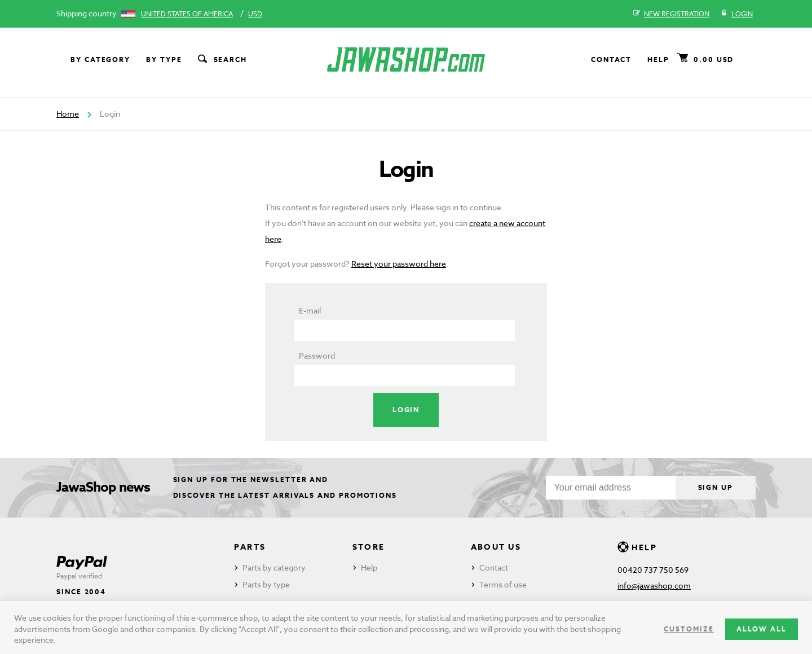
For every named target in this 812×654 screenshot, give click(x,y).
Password (317, 355)
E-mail (310, 310)
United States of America (187, 14)
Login (737, 14)
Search (222, 60)
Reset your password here (399, 264)
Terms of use (503, 584)
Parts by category (274, 567)
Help (658, 59)
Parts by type (266, 584)
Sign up (716, 487)
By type (164, 59)
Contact (611, 59)
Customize (689, 629)
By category (100, 59)
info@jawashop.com (654, 585)
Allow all (762, 629)
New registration (671, 14)
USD (255, 14)
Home (68, 114)
